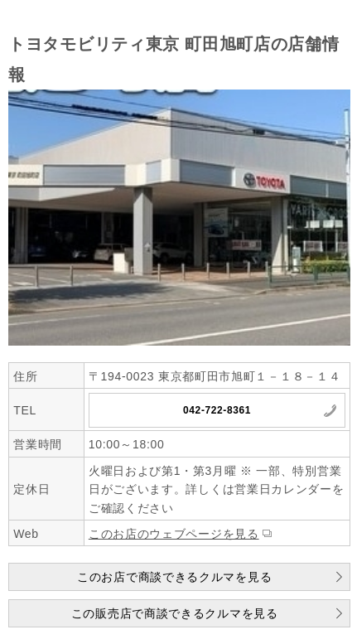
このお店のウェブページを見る (174, 534)
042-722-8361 (217, 410)
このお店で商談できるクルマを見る (174, 577)
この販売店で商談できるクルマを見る (175, 613)
